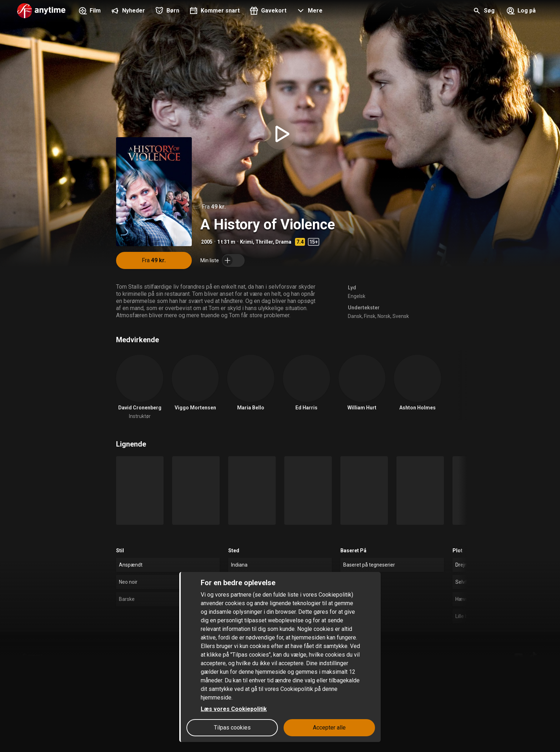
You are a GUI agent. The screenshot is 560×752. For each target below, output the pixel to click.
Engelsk (357, 296)
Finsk (370, 316)
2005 (207, 242)
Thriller (264, 242)
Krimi (246, 242)
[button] (309, 11)
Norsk (384, 316)
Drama (283, 242)
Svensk (401, 316)
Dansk (355, 316)
